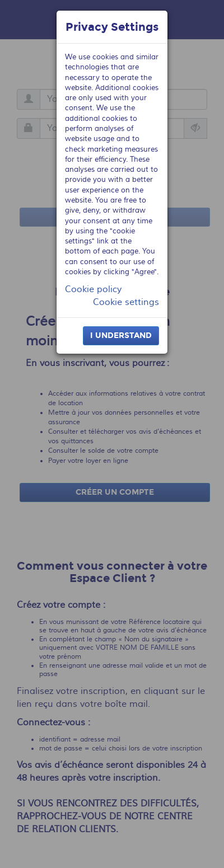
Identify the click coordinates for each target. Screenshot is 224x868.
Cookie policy (93, 289)
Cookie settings (126, 302)
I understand (121, 336)
